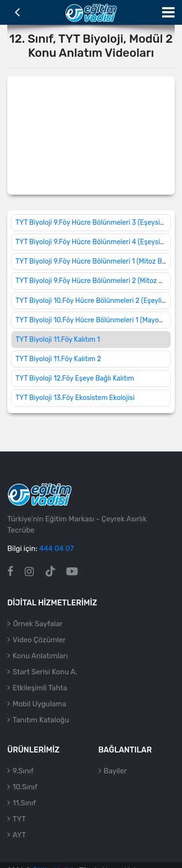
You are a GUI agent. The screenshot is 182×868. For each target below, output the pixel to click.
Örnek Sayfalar (38, 624)
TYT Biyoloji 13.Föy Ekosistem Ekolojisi (75, 398)
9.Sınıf (23, 771)
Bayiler (116, 771)
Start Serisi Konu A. (45, 672)
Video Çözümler (39, 640)
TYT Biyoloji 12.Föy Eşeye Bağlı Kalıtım (75, 378)
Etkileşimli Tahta (40, 688)
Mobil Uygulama (39, 704)
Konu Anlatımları (40, 656)
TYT (19, 819)
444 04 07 (57, 549)
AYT (19, 835)
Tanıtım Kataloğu (41, 720)
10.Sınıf (25, 787)
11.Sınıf (24, 803)
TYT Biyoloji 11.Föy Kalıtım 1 (58, 340)
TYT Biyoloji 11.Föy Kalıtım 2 (58, 359)
